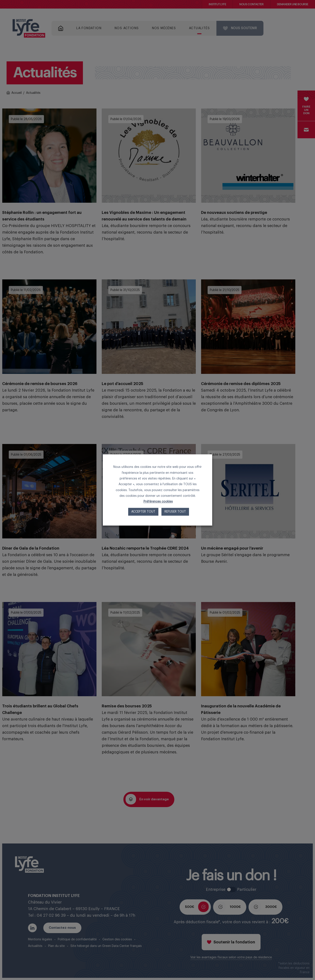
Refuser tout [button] (175, 512)
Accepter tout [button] (143, 512)
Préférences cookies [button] (158, 502)
